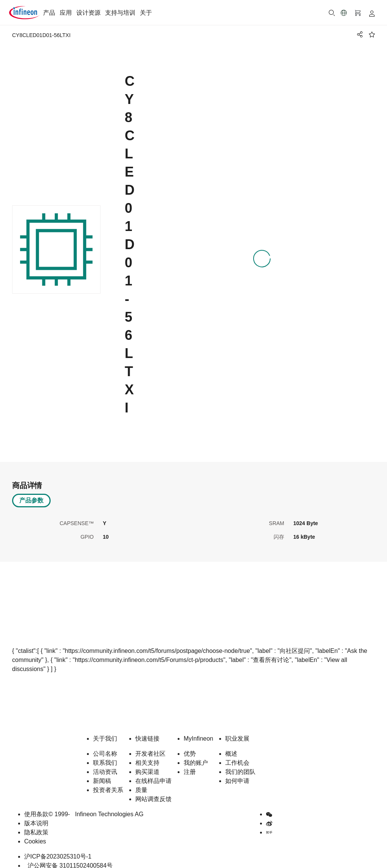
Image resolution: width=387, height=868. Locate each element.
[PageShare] (359, 34)
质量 (141, 782)
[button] (344, 13)
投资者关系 (108, 782)
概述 (231, 745)
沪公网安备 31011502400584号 (68, 857)
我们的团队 (240, 763)
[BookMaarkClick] (372, 34)
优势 (190, 745)
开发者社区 (150, 745)
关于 (146, 13)
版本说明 (36, 815)
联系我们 (105, 754)
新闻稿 (102, 773)
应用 (66, 13)
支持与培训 (120, 13)
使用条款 (36, 806)
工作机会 (237, 754)
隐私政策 (36, 824)
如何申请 (237, 773)
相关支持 (147, 754)
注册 (190, 763)
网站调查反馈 (153, 791)
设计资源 (88, 13)
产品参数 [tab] (31, 492)
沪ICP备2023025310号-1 (58, 848)
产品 (49, 13)
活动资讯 (105, 763)
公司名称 (105, 745)
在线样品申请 (153, 773)
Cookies (35, 833)
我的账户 (196, 754)
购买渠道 (147, 763)
